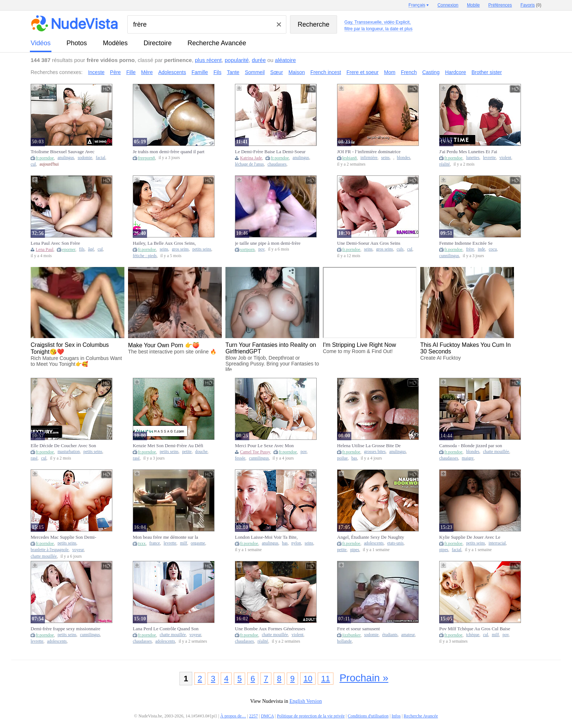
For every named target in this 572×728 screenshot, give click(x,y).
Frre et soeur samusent (358, 629)
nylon (296, 543)
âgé (91, 249)
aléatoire (286, 60)
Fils (217, 72)
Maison (297, 72)
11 (325, 679)
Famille (200, 72)
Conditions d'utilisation (368, 716)
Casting (431, 72)
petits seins (202, 249)
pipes (355, 550)
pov (261, 249)
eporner (69, 249)
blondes (403, 158)
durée (259, 60)
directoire (158, 43)
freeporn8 (146, 158)
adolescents (374, 543)
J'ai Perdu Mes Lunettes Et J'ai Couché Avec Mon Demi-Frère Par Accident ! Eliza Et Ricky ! (472, 152)
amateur (408, 635)
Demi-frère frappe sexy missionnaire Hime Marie (65, 629)
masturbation (69, 452)
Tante (233, 72)
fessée (240, 458)
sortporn (247, 249)
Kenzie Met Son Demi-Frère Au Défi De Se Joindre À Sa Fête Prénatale (168, 446)
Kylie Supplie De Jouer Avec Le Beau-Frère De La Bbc (470, 537)
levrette (489, 158)
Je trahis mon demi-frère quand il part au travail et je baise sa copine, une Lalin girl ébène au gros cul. (169, 152)
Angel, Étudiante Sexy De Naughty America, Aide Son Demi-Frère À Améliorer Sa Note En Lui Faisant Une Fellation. (371, 537)
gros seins (180, 249)
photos (77, 43)
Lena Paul (45, 249)
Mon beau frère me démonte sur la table (165, 537)
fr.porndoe (45, 158)
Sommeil (255, 72)
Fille (131, 72)
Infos (396, 716)
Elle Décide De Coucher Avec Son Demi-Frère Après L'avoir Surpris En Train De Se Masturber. (66, 446)
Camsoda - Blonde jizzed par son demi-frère (471, 446)
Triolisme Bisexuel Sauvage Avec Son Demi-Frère (63, 152)
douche (201, 452)
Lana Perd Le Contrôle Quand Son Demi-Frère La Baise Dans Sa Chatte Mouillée (168, 629)
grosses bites (375, 452)
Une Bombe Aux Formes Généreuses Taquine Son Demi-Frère (270, 629)
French (409, 72)
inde (482, 249)
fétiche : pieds (145, 256)
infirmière (369, 158)
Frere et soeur (363, 72)
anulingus (66, 158)
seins (385, 158)
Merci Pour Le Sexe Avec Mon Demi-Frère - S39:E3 (264, 446)
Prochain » (364, 678)
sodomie (85, 158)
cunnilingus (449, 256)
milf (183, 543)
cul (33, 164)
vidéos (41, 43)
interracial (497, 543)
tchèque (473, 635)
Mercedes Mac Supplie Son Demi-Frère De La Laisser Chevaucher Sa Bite (64, 537)
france (154, 543)
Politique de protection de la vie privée (311, 716)
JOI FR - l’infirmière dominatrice (369, 152)
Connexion (448, 5)
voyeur (78, 550)
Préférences (500, 5)
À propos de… (233, 716)
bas (354, 458)
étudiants (390, 635)
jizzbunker (351, 635)
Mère (147, 72)
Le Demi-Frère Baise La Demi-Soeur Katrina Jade (270, 152)
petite (187, 452)
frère (470, 249)
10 (308, 679)
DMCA (267, 716)
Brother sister (487, 72)
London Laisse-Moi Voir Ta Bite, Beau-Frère (266, 537)
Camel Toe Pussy (255, 452)
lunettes (473, 158)
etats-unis (395, 543)
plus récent (208, 60)
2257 (254, 716)
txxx (142, 543)
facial (101, 158)
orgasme (198, 543)
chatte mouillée (496, 452)
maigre (468, 458)
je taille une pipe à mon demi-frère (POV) (268, 243)
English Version (306, 701)
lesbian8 (349, 158)
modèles (115, 43)
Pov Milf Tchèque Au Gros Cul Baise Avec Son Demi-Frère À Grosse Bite (475, 629)
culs (400, 249)
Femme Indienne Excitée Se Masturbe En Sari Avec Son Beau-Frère (472, 243)
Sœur (277, 72)
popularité (237, 60)
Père (116, 72)
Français (417, 5)
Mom (390, 72)
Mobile (473, 5)
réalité (445, 164)
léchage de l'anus (249, 164)
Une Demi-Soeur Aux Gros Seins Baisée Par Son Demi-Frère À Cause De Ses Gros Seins (372, 243)
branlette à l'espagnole (50, 550)
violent (505, 158)
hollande (344, 641)
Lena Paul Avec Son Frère (55, 243)
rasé (34, 458)
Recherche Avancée (217, 43)
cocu (493, 249)
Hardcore (456, 72)
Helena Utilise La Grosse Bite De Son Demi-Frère (369, 446)
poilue (342, 458)
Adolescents (172, 72)
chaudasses (277, 164)
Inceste (96, 72)
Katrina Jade (251, 158)
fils (82, 249)
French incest (326, 72)
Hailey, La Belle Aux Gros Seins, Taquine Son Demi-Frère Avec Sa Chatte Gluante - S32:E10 (165, 243)
